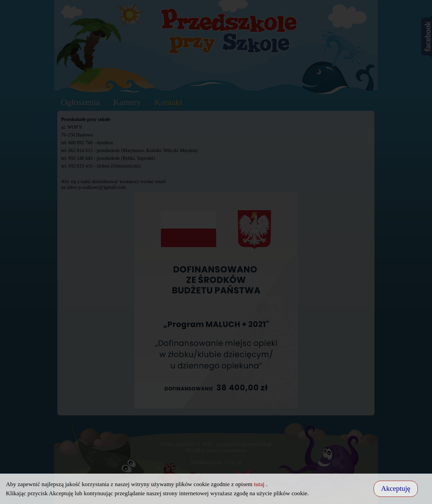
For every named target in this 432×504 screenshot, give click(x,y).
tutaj (260, 484)
